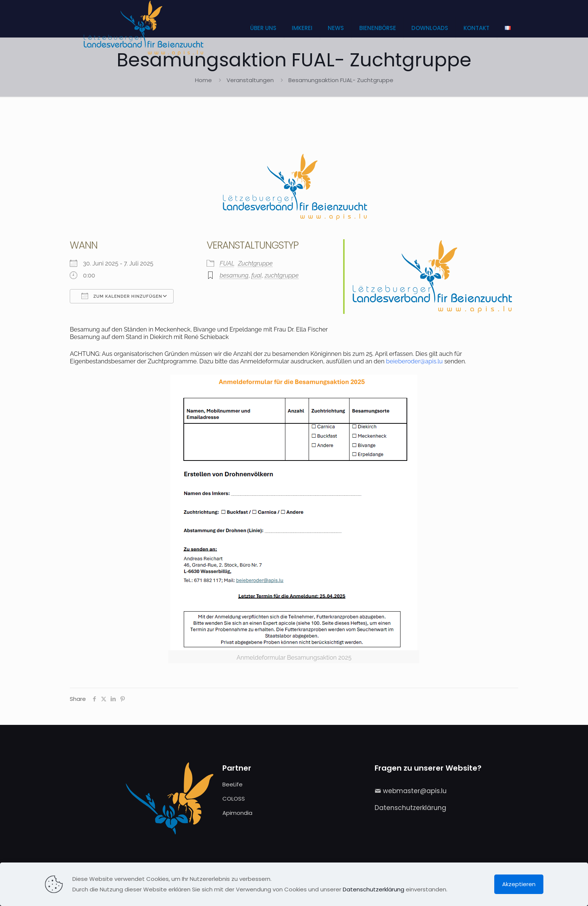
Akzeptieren (519, 884)
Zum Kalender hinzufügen (122, 296)
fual (256, 275)
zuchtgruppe (282, 275)
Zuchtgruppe (255, 263)
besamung (234, 275)
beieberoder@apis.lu (414, 361)
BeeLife (232, 784)
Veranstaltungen (250, 80)
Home (203, 80)
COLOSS (234, 799)
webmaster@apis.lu (415, 791)
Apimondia (237, 813)
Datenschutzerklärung (410, 808)
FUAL (227, 263)
